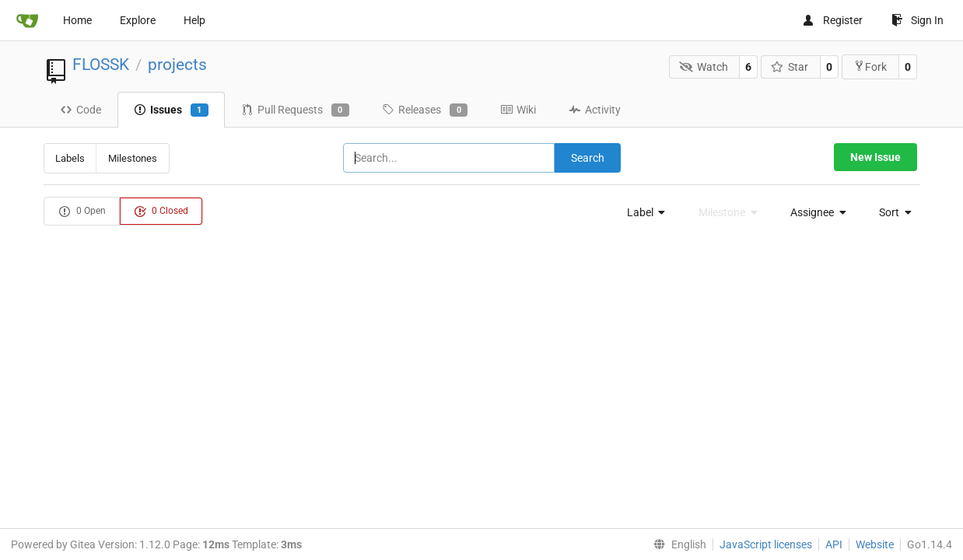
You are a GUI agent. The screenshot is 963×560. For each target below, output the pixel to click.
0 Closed (161, 212)
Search (588, 158)
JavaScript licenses (766, 544)
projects (177, 65)
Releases (425, 110)
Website (875, 544)
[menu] (642, 212)
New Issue (875, 157)
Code (81, 110)
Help (194, 20)
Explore (138, 20)
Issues (171, 110)
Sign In (917, 20)
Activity (595, 110)
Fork (870, 66)
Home (77, 20)
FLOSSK (101, 65)
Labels (70, 158)
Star (790, 67)
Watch (704, 67)
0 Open (82, 212)
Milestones (133, 158)
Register (832, 20)
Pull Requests (295, 110)
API (834, 544)
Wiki (518, 110)
